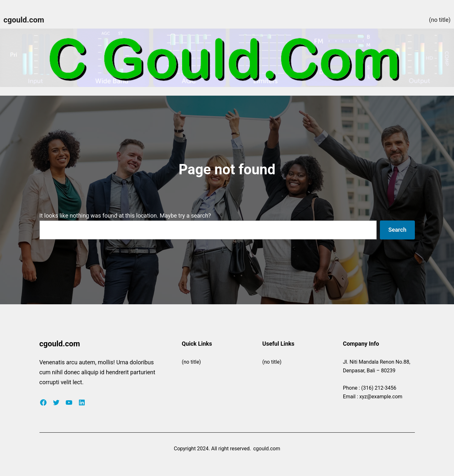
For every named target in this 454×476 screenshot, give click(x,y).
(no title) (440, 20)
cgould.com (24, 20)
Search (397, 230)
